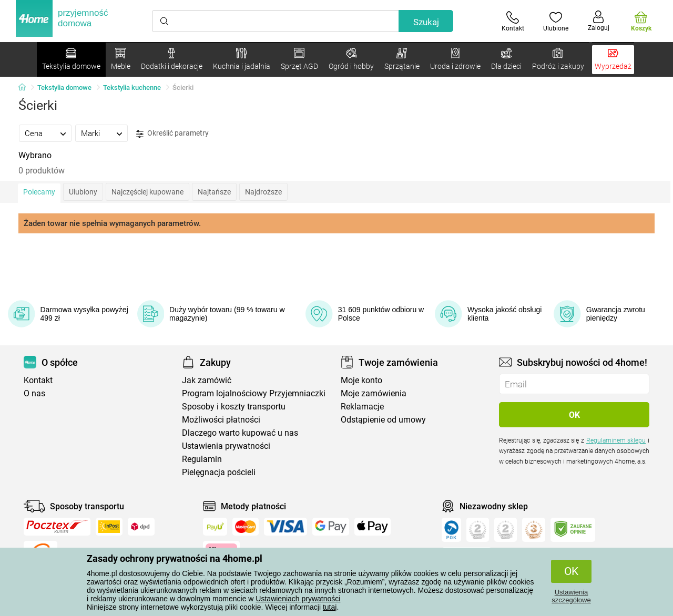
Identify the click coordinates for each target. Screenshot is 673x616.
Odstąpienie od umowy (383, 420)
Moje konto (361, 380)
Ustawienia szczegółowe (571, 596)
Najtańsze (214, 192)
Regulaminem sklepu (616, 440)
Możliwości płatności (221, 420)
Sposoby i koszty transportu (234, 407)
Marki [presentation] (90, 134)
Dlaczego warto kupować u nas (240, 433)
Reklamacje (362, 407)
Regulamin (202, 459)
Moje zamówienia (374, 393)
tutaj (330, 607)
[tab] (45, 133)
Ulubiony (83, 192)
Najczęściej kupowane (147, 192)
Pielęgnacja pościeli (219, 472)
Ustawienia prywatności (226, 446)
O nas (34, 393)
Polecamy (39, 192)
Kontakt (38, 380)
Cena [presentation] (34, 134)
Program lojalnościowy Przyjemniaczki (254, 393)
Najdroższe (263, 192)
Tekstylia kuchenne (132, 88)
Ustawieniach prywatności (298, 599)
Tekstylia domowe (64, 88)
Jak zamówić (207, 380)
